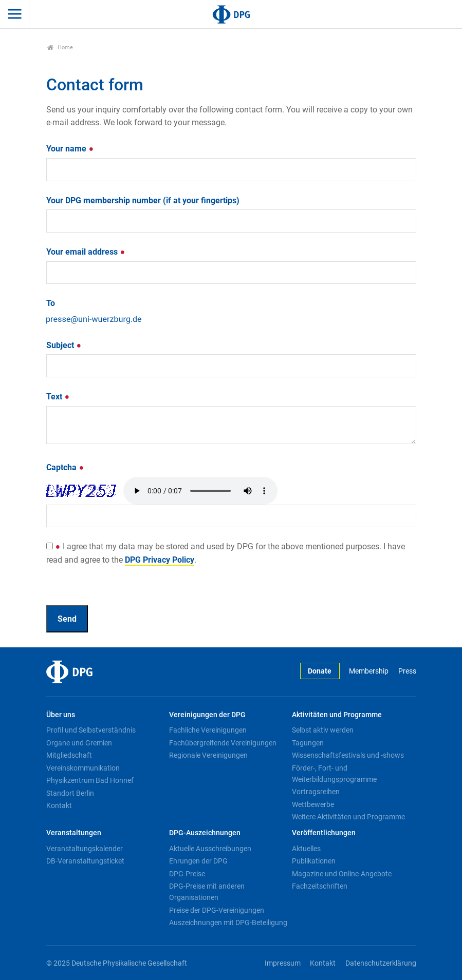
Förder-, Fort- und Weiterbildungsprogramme (334, 774)
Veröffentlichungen (324, 833)
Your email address (86, 252)
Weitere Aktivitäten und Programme (348, 817)
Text (58, 397)
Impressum (283, 963)
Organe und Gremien (79, 743)
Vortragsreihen (316, 792)
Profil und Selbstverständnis (91, 730)
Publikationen (314, 861)
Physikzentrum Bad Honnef (90, 780)
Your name (70, 149)
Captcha (65, 467)
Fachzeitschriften (320, 886)
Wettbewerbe (313, 804)
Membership (369, 671)
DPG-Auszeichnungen (205, 833)
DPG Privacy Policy (160, 560)
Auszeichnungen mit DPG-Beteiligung (228, 923)
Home (60, 47)
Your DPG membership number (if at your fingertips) (143, 200)
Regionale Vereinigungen (208, 755)
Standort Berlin (70, 793)
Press (407, 671)
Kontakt (59, 805)
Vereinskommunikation (83, 768)
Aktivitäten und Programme (337, 715)
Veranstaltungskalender (85, 849)
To (51, 303)
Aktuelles (306, 849)
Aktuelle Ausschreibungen (210, 849)
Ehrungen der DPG (198, 861)
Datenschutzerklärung (381, 963)
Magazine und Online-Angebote (342, 874)
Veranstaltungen (74, 833)
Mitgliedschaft (69, 755)
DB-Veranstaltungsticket (85, 861)
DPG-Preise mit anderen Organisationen (207, 892)
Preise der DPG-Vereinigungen (217, 910)
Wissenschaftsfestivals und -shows (348, 755)
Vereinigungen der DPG (207, 715)
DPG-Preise (187, 874)
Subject (64, 345)
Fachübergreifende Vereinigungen (223, 743)
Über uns (61, 715)
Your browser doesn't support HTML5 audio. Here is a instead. (200, 491)
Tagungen (308, 743)
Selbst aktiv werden (323, 730)
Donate (320, 671)
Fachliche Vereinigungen (208, 730)
